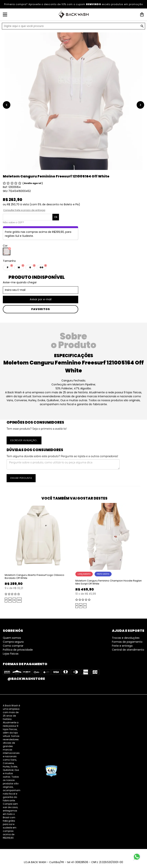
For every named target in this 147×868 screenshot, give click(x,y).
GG (19, 600)
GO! (142, 26)
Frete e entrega (122, 646)
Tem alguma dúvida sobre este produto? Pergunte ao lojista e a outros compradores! (62, 456)
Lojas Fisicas (11, 654)
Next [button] (145, 556)
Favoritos (41, 309)
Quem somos (12, 638)
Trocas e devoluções (126, 638)
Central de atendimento (128, 650)
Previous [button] (2, 556)
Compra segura (13, 642)
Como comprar (13, 646)
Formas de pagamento (127, 642)
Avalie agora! (33, 183)
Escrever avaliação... (24, 440)
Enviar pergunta (21, 478)
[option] (73, 101)
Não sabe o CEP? (13, 222)
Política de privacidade (18, 650)
